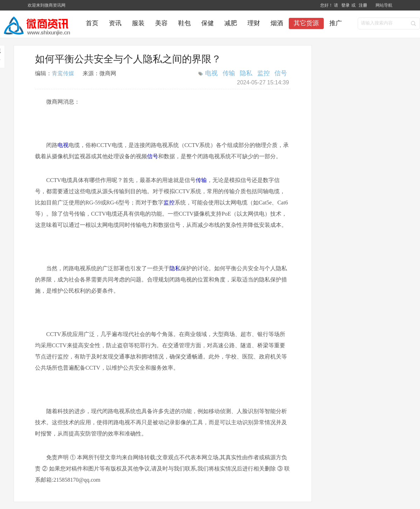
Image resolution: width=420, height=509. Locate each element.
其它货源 (306, 23)
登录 (346, 5)
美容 (161, 23)
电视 (211, 73)
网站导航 (384, 5)
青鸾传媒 (63, 73)
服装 (138, 23)
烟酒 (277, 23)
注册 (363, 5)
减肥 (231, 23)
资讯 (115, 23)
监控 (264, 73)
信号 (281, 73)
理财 (254, 23)
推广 (336, 23)
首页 (92, 23)
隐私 (246, 73)
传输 (229, 73)
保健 (208, 23)
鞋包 (184, 23)
